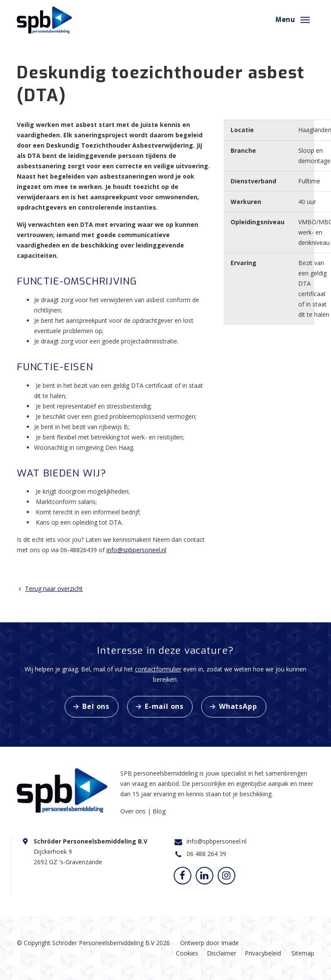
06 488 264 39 (206, 854)
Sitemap (303, 953)
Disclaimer (222, 953)
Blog (159, 811)
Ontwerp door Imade (209, 943)
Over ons (134, 811)
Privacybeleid (263, 953)
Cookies (187, 953)
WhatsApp (238, 706)
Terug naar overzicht (50, 589)
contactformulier (158, 669)
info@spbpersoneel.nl (136, 550)
